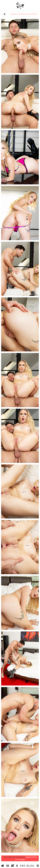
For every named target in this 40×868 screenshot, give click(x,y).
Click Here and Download (20, 858)
